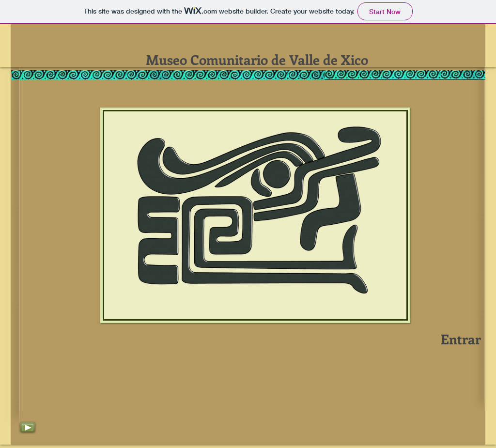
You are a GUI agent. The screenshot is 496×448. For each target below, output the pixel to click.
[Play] (28, 427)
